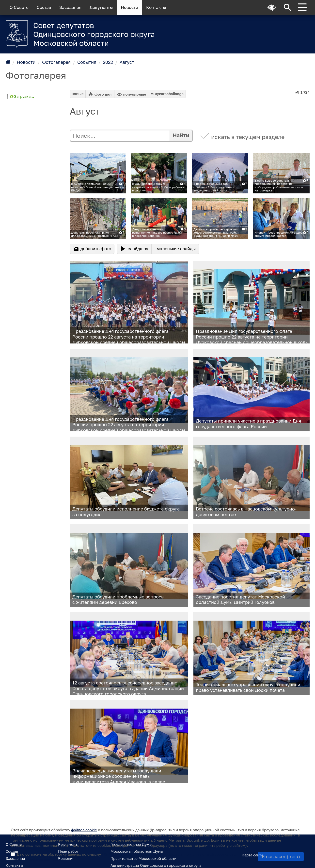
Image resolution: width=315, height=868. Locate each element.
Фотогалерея (56, 62)
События (87, 62)
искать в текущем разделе (248, 137)
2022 (108, 62)
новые (78, 94)
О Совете (19, 7)
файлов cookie (84, 830)
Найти (181, 135)
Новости (129, 7)
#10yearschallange (167, 94)
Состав (44, 7)
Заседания (70, 7)
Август (127, 62)
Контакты (156, 7)
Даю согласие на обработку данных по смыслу (126, 857)
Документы (101, 7)
